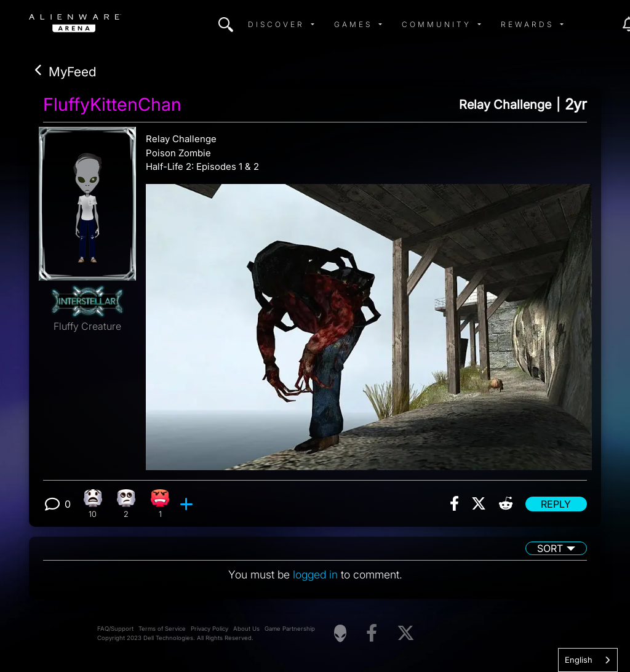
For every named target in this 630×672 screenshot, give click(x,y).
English (579, 660)
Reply (556, 504)
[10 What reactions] (93, 504)
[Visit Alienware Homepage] (340, 633)
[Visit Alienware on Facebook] (372, 634)
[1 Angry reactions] (160, 504)
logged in (315, 574)
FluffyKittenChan (112, 105)
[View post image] (369, 322)
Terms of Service (162, 629)
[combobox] (588, 660)
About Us (246, 629)
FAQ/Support (115, 629)
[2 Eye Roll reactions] (126, 504)
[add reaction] (188, 504)
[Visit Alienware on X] (406, 634)
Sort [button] (550, 548)
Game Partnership (290, 629)
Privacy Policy (209, 629)
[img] (226, 25)
